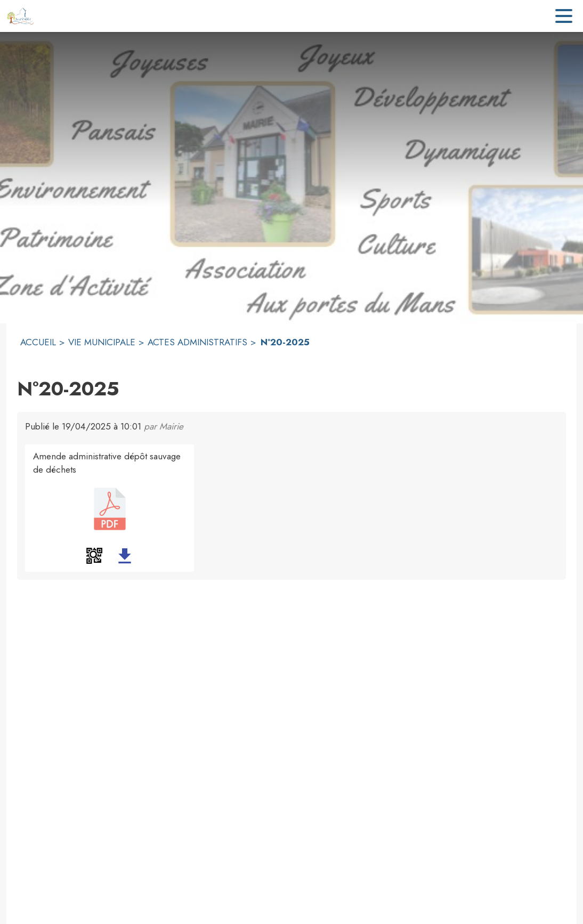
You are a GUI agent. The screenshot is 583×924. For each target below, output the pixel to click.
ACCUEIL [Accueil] (38, 342)
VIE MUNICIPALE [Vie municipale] (102, 342)
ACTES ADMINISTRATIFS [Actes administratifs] (197, 342)
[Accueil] (20, 16)
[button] (94, 556)
